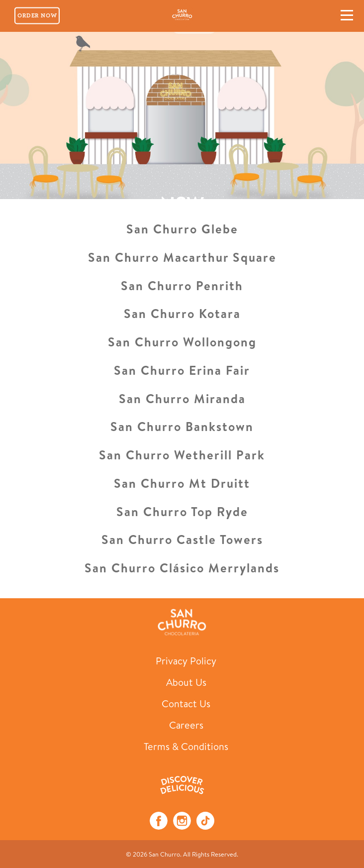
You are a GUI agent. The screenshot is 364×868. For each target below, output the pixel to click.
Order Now (37, 15)
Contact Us (186, 704)
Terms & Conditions (186, 746)
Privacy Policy (186, 661)
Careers (186, 725)
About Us (186, 682)
